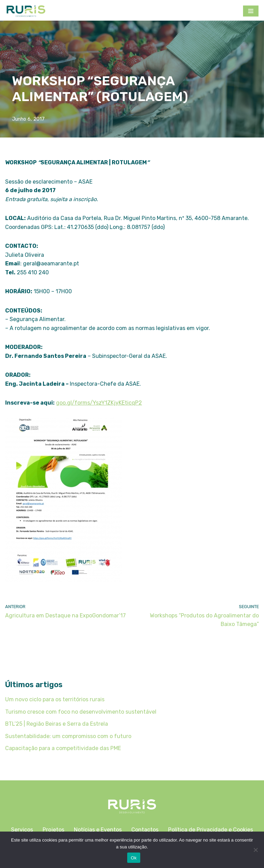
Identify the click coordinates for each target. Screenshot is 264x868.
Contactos (145, 831)
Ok (134, 858)
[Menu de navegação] (251, 11)
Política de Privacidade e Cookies (211, 831)
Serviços (22, 831)
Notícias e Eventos (98, 831)
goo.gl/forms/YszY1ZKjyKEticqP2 (99, 403)
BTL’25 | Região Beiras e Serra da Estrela (57, 724)
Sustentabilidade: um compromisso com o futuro (68, 737)
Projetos (53, 831)
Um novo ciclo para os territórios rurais (55, 700)
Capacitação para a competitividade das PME (63, 749)
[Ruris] (26, 11)
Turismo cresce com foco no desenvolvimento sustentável (81, 712)
